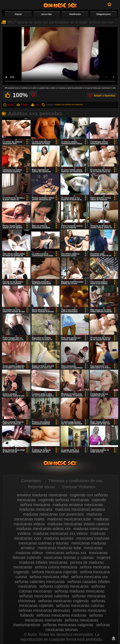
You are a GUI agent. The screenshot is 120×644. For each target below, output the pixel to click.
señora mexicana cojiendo (55, 572)
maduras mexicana (36, 509)
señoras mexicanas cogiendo (63, 601)
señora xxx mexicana (74, 105)
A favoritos (109, 4)
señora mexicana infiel (49, 577)
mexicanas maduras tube (59, 548)
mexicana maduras (93, 538)
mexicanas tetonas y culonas (69, 557)
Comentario (31, 481)
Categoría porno (103, 14)
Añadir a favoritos (105, 96)
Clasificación (75, 14)
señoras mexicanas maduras (62, 615)
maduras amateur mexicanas (78, 505)
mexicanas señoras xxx (66, 553)
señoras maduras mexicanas (80, 591)
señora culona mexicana (56, 567)
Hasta (114, 638)
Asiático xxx (60, 105)
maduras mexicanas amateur (80, 509)
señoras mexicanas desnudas (44, 610)
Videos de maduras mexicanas (60, 5)
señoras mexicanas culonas (80, 606)
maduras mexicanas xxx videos (61, 533)
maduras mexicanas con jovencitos (53, 514)
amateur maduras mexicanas (42, 495)
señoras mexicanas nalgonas (68, 625)
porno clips (47, 14)
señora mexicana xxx (89, 577)
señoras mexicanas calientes (44, 596)
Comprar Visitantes (79, 487)
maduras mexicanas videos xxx (44, 529)
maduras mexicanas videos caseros (78, 524)
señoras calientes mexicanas (40, 582)
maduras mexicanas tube (69, 519)
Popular (18, 14)
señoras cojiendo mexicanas (64, 586)
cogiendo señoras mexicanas (64, 500)
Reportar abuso (41, 487)
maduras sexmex (59, 538)
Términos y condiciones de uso (75, 481)
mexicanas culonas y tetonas (44, 543)
